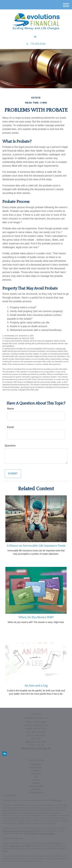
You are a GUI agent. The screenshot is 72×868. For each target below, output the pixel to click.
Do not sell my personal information (41, 833)
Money (36, 780)
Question (10, 446)
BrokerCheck (57, 800)
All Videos (36, 789)
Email (10, 427)
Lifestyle (36, 783)
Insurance (36, 774)
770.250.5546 (36, 44)
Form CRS (11, 795)
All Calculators (36, 792)
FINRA (12, 846)
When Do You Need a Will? (36, 617)
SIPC (17, 846)
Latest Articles (36, 786)
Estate (36, 770)
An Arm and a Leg (36, 686)
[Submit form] (13, 474)
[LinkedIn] (35, 37)
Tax (36, 777)
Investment (36, 767)
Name (11, 409)
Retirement (36, 764)
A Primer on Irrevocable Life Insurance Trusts (36, 546)
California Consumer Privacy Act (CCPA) (18, 831)
